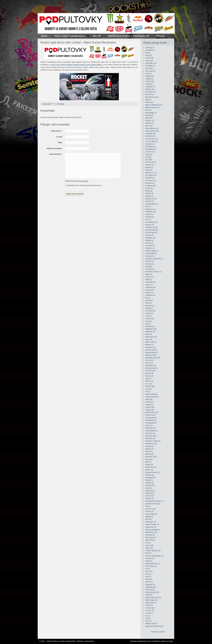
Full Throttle (151, 232)
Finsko (149, 214)
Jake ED (97, 36)
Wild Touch (151, 603)
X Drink (150, 608)
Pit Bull (149, 402)
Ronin (149, 459)
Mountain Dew (153, 358)
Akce (149, 68)
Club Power (152, 139)
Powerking (151, 418)
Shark (150, 496)
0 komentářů (46, 104)
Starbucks (151, 522)
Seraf (149, 488)
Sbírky (149, 480)
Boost (149, 118)
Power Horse (152, 412)
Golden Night (152, 251)
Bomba (150, 115)
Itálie (149, 279)
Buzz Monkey (152, 128)
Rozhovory (151, 467)
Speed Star (151, 514)
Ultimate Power (153, 564)
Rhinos (149, 449)
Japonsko (150, 282)
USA (149, 571)
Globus (150, 240)
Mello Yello (151, 342)
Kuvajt (149, 308)
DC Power (151, 162)
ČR (58, 104)
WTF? (149, 605)
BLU (148, 110)
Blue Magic (151, 113)
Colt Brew (151, 146)
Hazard (150, 261)
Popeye (150, 410)
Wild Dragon (152, 600)
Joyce (149, 285)
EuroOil (150, 201)
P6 (148, 392)
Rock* (149, 451)
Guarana (150, 256)
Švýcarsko (151, 537)
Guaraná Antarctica (154, 259)
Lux (148, 324)
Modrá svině (152, 352)
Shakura (150, 493)
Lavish (149, 313)
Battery (150, 89)
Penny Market (152, 397)
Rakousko (151, 428)
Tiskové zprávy (153, 550)
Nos (148, 379)
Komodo (150, 306)
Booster (150, 120)
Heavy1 (150, 264)
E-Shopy (151, 186)
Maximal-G (151, 337)
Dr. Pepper (151, 175)
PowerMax (151, 420)
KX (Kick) (150, 311)
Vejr (148, 577)
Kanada (150, 290)
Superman (151, 527)
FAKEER (151, 212)
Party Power (152, 394)
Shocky (150, 498)
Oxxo (149, 389)
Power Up (151, 415)
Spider (149, 517)
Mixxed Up (151, 350)
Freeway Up (151, 227)
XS (148, 618)
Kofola (149, 300)
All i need (150, 71)
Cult (148, 157)
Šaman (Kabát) (153, 530)
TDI (148, 543)
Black (149, 102)
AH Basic (150, 66)
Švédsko (150, 535)
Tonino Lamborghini (154, 556)
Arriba (149, 84)
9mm (149, 55)
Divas (149, 170)
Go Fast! (150, 246)
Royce (149, 464)
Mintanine (151, 347)
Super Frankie (152, 524)
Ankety (149, 79)
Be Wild (150, 94)
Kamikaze (151, 287)
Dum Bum (151, 180)
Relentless (151, 444)
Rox (148, 462)
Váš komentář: (56, 154)
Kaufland (150, 295)
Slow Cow (151, 509)
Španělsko (151, 532)
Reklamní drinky (153, 441)
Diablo (149, 167)
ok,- (149, 384)
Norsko (150, 376)
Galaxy (149, 235)
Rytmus (150, 475)
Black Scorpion (153, 107)
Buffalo (149, 123)
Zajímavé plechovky (154, 626)
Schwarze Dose (153, 504)
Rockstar (151, 457)
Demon (150, 165)
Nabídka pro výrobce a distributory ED (129, 36)
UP (148, 569)
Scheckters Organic (154, 501)
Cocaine (150, 144)
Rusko (149, 470)
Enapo (149, 196)
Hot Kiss (150, 269)
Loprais (150, 318)
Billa (148, 100)
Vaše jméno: (57, 131)
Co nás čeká (152, 141)
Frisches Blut (152, 230)
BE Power (151, 92)
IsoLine (150, 277)
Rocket (62, 104)
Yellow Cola (151, 623)
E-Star (149, 188)
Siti (148, 506)
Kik (148, 298)
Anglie (150, 76)
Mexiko (150, 345)
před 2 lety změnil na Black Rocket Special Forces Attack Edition (77, 65)
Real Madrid (151, 431)
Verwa (149, 582)
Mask (149, 334)
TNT (148, 553)
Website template (137, 641)
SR (148, 519)
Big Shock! (152, 97)
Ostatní (150, 386)
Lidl (149, 316)
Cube (149, 154)
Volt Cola (150, 590)
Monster (151, 355)
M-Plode (150, 326)
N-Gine (150, 360)
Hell (149, 266)
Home (44, 36)
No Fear (150, 371)
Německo (151, 365)
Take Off (150, 540)
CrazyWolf (151, 149)
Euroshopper (152, 204)
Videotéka (151, 587)
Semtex (150, 485)
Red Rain (150, 438)
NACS (149, 363)
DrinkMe (150, 178)
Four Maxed (151, 222)
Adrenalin (151, 63)
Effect (149, 191)
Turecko (150, 558)
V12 (148, 574)
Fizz (148, 219)
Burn (149, 126)
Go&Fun (150, 248)
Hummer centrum (153, 272)
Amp (149, 74)
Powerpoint (151, 423)
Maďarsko (151, 329)
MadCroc (150, 332)
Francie (150, 225)
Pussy (149, 425)
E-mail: (60, 137)
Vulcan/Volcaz (152, 592)
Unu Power (151, 566)
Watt (149, 595)
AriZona (150, 81)
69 (148, 53)
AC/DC (149, 58)
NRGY (149, 381)
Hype (149, 274)
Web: (60, 143)
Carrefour (150, 136)
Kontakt (160, 36)
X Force (150, 610)
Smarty (150, 511)
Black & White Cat (154, 105)
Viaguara (150, 584)
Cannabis (150, 133)
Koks (149, 303)
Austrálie (150, 87)
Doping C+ (151, 173)
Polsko (150, 407)
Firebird (150, 217)
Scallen (150, 483)
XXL (148, 621)
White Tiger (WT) (153, 597)
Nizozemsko (152, 368)
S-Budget (150, 478)
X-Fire (149, 613)
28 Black (150, 50)
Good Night (151, 253)
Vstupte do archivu (158, 632)
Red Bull (151, 436)
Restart (150, 446)
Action (149, 61)
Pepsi (149, 399)
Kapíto (149, 293)
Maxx (149, 339)
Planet (149, 405)
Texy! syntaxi (83, 181)
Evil (148, 206)
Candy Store (152, 131)
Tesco (150, 545)
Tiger (149, 548)
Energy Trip (151, 199)
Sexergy (150, 491)
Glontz (149, 243)
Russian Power (153, 472)
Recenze (150, 433)
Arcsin (149, 641)
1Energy (150, 47)
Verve (149, 579)
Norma (149, 373)
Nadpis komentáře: (55, 148)
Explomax (151, 209)
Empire (150, 193)
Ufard (149, 561)
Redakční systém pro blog (163, 641)
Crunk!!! (150, 152)
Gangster (150, 238)
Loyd (149, 321)
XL (148, 616)
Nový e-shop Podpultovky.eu (70, 36)
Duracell (150, 183)
